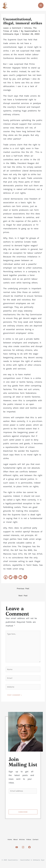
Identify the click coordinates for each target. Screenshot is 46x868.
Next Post (23, 596)
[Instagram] (23, 847)
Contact (36, 839)
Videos (29, 839)
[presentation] (27, 801)
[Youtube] (17, 847)
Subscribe (23, 812)
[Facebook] (29, 847)
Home (10, 839)
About (16, 839)
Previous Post (23, 588)
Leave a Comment (12, 28)
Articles (28, 28)
